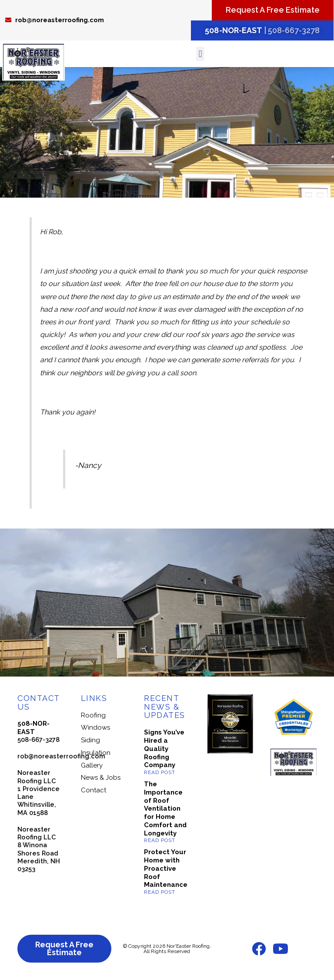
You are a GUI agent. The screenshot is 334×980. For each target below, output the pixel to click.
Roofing (93, 715)
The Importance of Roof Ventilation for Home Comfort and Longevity (165, 809)
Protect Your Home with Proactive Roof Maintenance (166, 868)
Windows (95, 727)
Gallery (92, 765)
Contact (94, 790)
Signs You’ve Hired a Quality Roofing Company (164, 749)
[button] (200, 54)
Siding (90, 740)
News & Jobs (101, 778)
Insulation (96, 753)
